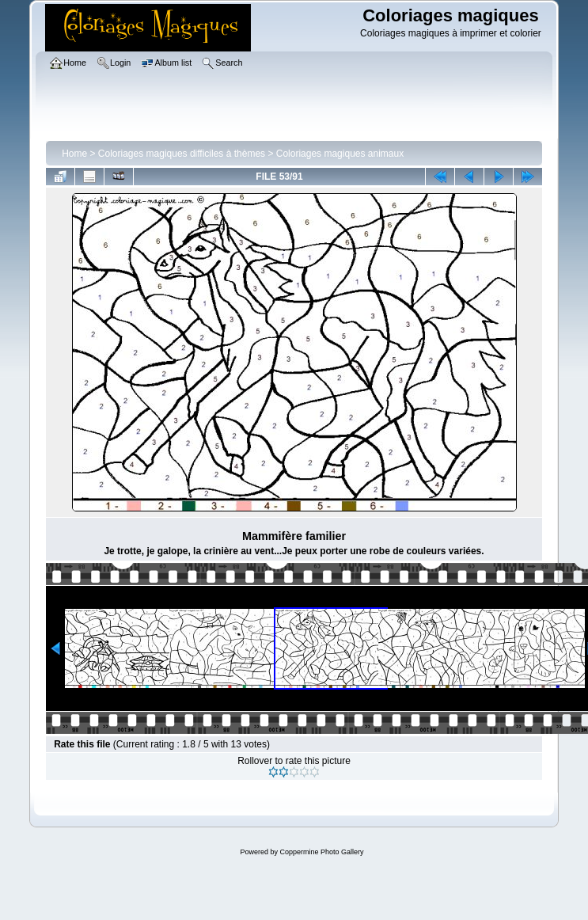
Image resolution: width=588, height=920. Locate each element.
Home (74, 154)
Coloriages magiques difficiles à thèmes (182, 154)
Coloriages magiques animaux (340, 154)
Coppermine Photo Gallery (321, 852)
